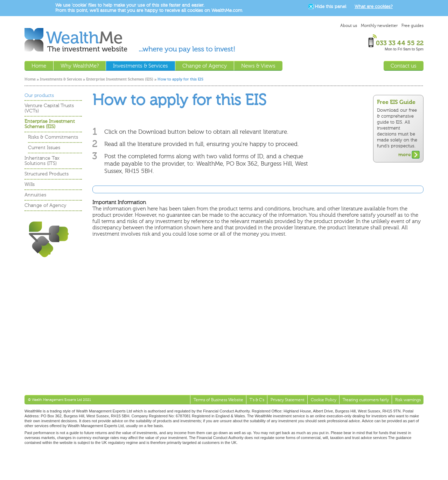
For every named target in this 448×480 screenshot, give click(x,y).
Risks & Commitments (53, 137)
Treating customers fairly (366, 400)
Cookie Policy (324, 400)
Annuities (35, 195)
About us (349, 26)
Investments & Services (61, 79)
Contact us (404, 66)
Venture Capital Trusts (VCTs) (49, 108)
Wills (30, 184)
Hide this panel (330, 6)
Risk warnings (408, 400)
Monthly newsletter (379, 26)
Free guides (412, 26)
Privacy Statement (288, 400)
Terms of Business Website (218, 400)
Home (30, 79)
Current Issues (44, 148)
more (405, 155)
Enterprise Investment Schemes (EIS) (120, 79)
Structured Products (47, 174)
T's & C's (257, 400)
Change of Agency (45, 205)
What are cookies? (374, 6)
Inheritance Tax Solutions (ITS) (42, 161)
